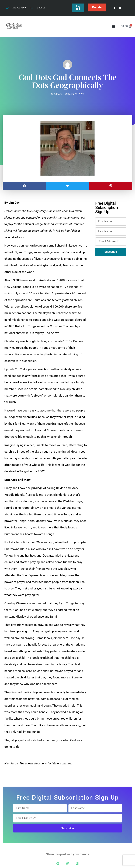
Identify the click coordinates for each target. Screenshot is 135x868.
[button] (114, 25)
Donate (97, 7)
